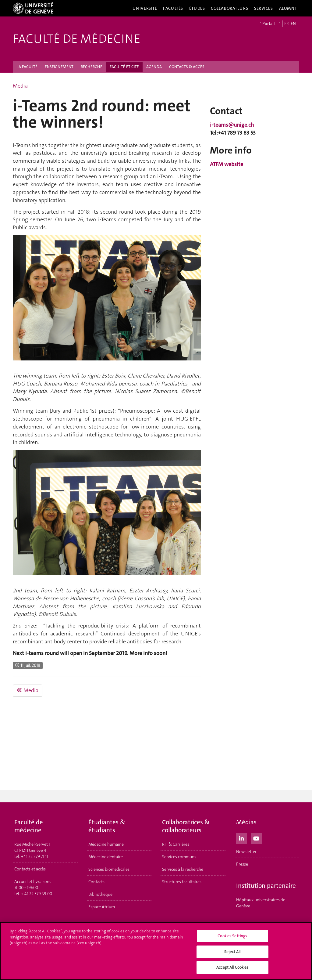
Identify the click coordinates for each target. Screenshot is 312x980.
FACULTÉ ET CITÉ (124, 67)
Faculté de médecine (77, 39)
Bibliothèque (100, 894)
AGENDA (154, 67)
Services (264, 8)
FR (287, 24)
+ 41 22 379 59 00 (37, 894)
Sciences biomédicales (109, 869)
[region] (156, 951)
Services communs (179, 857)
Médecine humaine (106, 844)
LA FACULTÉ (27, 67)
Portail (267, 24)
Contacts (96, 882)
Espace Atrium (102, 907)
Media (20, 86)
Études (197, 8)
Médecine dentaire (106, 857)
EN (293, 24)
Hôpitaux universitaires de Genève (261, 903)
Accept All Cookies (232, 967)
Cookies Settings (232, 936)
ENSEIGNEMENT (59, 67)
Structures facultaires (182, 882)
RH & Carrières (176, 844)
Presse (242, 864)
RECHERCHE (92, 67)
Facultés (173, 8)
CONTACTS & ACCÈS (187, 67)
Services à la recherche (183, 869)
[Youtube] (256, 838)
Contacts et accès (30, 869)
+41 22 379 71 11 (35, 856)
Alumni (288, 8)
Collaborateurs (229, 8)
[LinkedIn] (241, 838)
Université (145, 8)
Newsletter (246, 852)
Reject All (232, 952)
